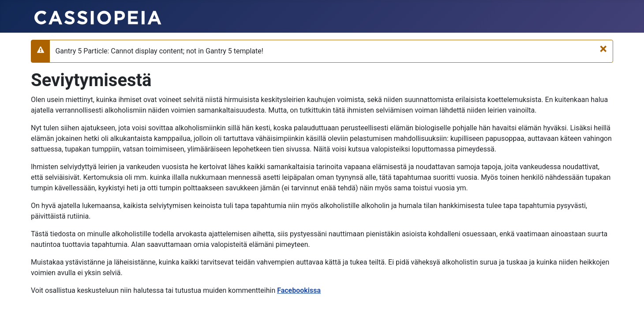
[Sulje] (603, 49)
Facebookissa (299, 290)
